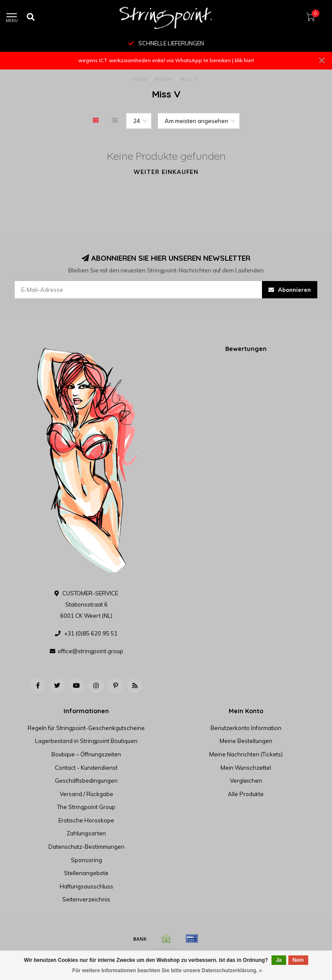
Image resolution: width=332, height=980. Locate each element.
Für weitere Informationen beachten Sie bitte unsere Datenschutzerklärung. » (167, 971)
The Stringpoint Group (86, 807)
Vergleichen (246, 781)
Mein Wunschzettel (246, 768)
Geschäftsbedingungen (86, 781)
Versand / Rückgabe (86, 794)
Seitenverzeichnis (86, 899)
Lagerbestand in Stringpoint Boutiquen (86, 741)
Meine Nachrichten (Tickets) (246, 754)
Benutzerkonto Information (246, 728)
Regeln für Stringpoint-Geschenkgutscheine (86, 728)
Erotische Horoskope (86, 820)
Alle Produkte (246, 794)
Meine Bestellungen (246, 741)
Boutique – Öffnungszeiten (86, 754)
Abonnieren (290, 290)
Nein (298, 960)
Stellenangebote (86, 873)
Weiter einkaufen (166, 172)
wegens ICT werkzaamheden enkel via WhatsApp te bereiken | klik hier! (166, 60)
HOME (140, 79)
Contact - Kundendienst (86, 768)
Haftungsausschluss (86, 886)
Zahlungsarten (86, 833)
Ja (279, 960)
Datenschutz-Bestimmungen (86, 847)
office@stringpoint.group (90, 651)
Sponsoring (86, 860)
